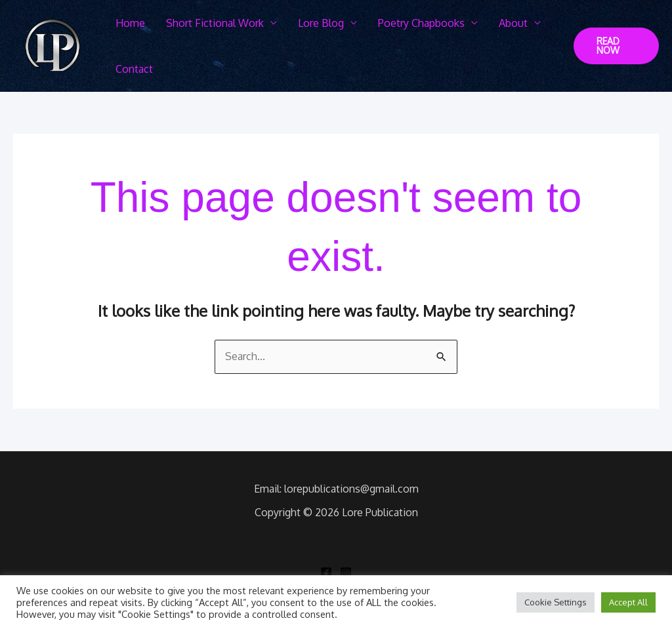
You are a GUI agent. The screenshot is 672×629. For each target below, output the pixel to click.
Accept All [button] (628, 602)
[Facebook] (326, 573)
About (513, 23)
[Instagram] (346, 573)
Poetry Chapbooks (421, 23)
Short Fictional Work (215, 23)
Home (130, 23)
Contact (134, 69)
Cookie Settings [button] (556, 602)
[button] (616, 46)
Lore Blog (321, 23)
